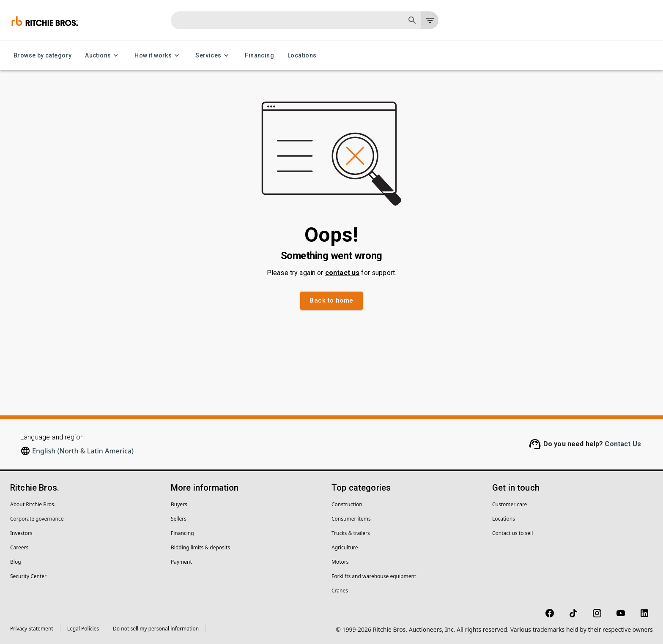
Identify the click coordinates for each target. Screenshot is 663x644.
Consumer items (351, 519)
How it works (158, 56)
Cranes (340, 591)
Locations (302, 56)
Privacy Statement (32, 629)
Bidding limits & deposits (200, 547)
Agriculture (345, 547)
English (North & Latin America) (83, 451)
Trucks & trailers (351, 533)
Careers (19, 547)
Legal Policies (83, 629)
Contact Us (623, 444)
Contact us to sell (512, 533)
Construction (347, 504)
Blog (16, 562)
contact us (342, 273)
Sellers (179, 519)
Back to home (331, 300)
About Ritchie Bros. (33, 504)
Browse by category (42, 56)
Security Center (28, 576)
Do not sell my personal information (156, 629)
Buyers (179, 504)
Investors (21, 533)
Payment (181, 562)
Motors (340, 562)
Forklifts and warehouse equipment (374, 576)
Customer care (510, 504)
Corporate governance (37, 519)
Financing (259, 56)
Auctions (103, 56)
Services (213, 56)
